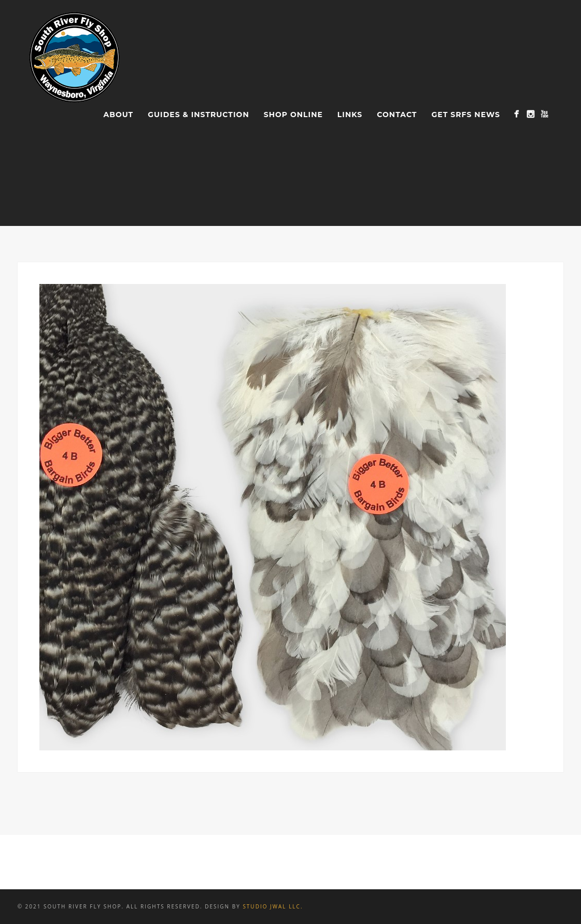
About (119, 115)
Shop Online (293, 115)
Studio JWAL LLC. (273, 906)
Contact (397, 115)
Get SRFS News (466, 115)
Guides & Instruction (198, 115)
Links (350, 115)
